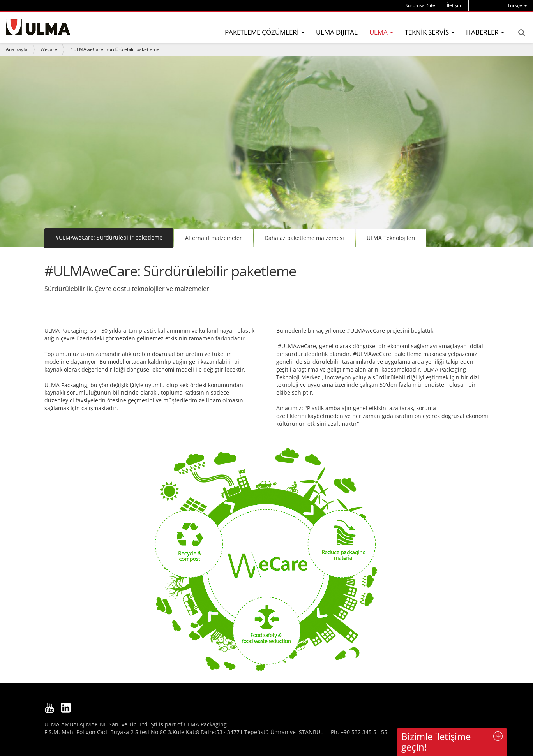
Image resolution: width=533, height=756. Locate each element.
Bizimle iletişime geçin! (436, 741)
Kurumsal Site (420, 5)
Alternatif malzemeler (214, 238)
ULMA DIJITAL (337, 32)
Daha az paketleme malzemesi (304, 238)
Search (521, 33)
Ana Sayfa (17, 49)
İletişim (455, 5)
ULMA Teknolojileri (391, 238)
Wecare (49, 49)
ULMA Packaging (205, 724)
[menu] (517, 5)
